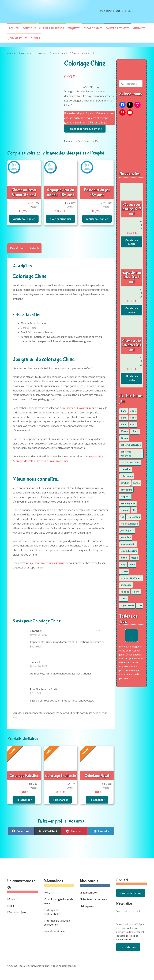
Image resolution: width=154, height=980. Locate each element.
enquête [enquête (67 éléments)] (125, 495)
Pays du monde (60, 51)
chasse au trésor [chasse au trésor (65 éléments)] (130, 461)
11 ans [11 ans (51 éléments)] (135, 430)
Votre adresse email (129, 905)
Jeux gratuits (18, 41)
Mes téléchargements (94, 894)
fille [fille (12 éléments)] (134, 508)
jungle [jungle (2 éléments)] (124, 556)
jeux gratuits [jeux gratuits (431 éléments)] (128, 542)
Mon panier (88, 900)
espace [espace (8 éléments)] (125, 508)
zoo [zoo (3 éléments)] (140, 604)
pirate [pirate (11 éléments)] (124, 570)
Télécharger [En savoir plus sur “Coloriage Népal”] (97, 794)
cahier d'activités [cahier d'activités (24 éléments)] (131, 443)
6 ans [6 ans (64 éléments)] (123, 416)
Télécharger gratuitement (85, 127)
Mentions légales (55, 926)
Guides (35, 41)
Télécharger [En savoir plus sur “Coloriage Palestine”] (24, 794)
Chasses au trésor (52, 31)
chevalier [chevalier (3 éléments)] (126, 467)
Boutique (29, 31)
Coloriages (42, 51)
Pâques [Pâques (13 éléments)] (125, 590)
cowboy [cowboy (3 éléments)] (125, 481)
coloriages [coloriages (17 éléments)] (127, 474)
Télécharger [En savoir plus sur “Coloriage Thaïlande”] (60, 794)
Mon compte (107, 14)
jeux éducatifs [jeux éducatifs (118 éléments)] (129, 549)
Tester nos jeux (17, 907)
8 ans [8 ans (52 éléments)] (123, 423)
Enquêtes (74, 31)
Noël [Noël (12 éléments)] (132, 563)
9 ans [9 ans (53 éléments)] (133, 423)
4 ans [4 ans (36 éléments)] (123, 409)
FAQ (47, 887)
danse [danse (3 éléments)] (136, 481)
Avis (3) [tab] (34, 244)
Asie (74, 51)
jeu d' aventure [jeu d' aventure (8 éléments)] (129, 522)
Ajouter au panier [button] (24, 215)
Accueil (14, 31)
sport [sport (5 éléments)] (124, 597)
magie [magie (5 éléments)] (134, 556)
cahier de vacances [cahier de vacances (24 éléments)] (126, 452)
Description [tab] (17, 244)
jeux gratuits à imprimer (79, 404)
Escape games (93, 31)
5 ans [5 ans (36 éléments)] (133, 409)
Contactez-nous (131, 887)
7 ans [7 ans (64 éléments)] (133, 416)
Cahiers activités (117, 31)
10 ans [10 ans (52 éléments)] (124, 430)
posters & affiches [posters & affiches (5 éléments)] (131, 576)
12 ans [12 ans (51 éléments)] (124, 436)
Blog (11, 900)
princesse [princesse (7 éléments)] (126, 583)
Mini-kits (139, 31)
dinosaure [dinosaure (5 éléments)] (126, 488)
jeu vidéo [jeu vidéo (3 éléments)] (126, 536)
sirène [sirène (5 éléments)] (136, 590)
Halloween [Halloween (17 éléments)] (134, 515)
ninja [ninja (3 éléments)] (123, 563)
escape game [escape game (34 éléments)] (128, 502)
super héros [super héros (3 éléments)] (127, 604)
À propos (14, 893)
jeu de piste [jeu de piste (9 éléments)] (127, 529)
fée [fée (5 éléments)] (122, 515)
